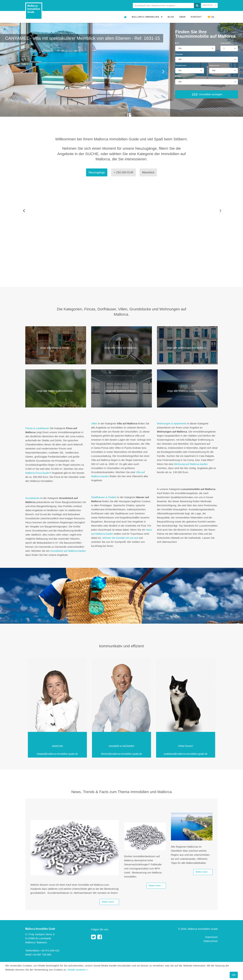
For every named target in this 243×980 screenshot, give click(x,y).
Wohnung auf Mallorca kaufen (191, 464)
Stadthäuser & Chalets (104, 497)
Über (182, 17)
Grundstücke (32, 498)
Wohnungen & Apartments (172, 423)
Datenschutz (211, 941)
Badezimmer (214, 65)
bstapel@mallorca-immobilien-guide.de (57, 754)
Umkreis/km (225, 43)
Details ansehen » (78, 970)
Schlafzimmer (181, 65)
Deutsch (209, 5)
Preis (178, 76)
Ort (177, 43)
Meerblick (148, 172)
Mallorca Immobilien (147, 17)
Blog (171, 17)
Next (223, 216)
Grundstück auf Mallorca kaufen (68, 551)
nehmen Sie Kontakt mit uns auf (120, 538)
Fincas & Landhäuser (38, 428)
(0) (211, 17)
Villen (94, 423)
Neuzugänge (97, 172)
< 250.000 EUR (123, 172)
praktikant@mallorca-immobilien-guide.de (186, 754)
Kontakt (196, 17)
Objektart (179, 54)
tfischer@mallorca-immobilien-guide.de (122, 754)
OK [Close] (234, 975)
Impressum (211, 937)
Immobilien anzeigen (207, 94)
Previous (20, 216)
